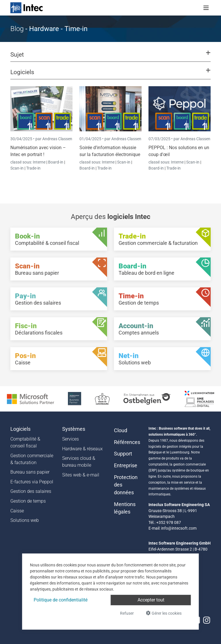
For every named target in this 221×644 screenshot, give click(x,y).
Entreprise (126, 466)
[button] (110, 57)
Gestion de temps (28, 501)
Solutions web (25, 520)
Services (71, 439)
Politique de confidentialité (61, 600)
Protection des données (126, 485)
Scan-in (17, 168)
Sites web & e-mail (81, 475)
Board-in (56, 162)
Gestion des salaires (31, 491)
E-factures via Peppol (32, 482)
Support (123, 454)
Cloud (121, 430)
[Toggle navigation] (206, 8)
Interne (40, 162)
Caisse (17, 511)
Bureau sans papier (30, 472)
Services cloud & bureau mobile (79, 462)
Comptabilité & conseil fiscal (25, 442)
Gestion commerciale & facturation (32, 459)
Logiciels (20, 429)
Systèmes (74, 429)
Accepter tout (151, 600)
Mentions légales (125, 508)
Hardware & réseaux (82, 449)
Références (127, 442)
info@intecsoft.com (179, 528)
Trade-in (33, 168)
